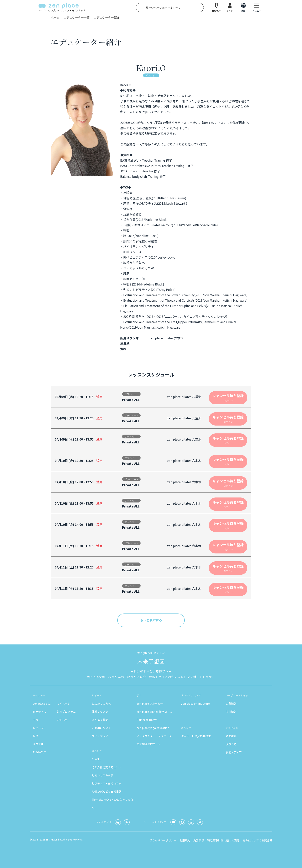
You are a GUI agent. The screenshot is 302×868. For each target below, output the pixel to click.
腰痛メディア (234, 752)
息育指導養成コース (149, 744)
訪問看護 (231, 736)
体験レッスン (100, 712)
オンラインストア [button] (191, 695)
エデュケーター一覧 (77, 17)
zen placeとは (42, 704)
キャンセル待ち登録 (228, 398)
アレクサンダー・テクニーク (154, 736)
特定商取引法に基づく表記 (223, 840)
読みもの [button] (97, 751)
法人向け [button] (186, 728)
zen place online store (195, 704)
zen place (39, 695)
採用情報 (231, 712)
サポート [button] (97, 695)
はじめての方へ (101, 704)
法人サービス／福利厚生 (196, 736)
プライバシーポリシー (163, 840)
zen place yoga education (153, 728)
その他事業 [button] (232, 728)
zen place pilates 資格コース (154, 712)
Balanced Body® (147, 720)
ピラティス (39, 712)
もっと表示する (151, 620)
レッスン (38, 728)
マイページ (64, 704)
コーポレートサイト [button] (237, 695)
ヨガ (35, 720)
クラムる (231, 744)
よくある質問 (100, 720)
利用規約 (185, 840)
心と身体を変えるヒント (107, 767)
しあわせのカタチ (103, 775)
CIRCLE (97, 759)
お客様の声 (39, 752)
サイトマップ (100, 736)
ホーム (55, 17)
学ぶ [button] (139, 695)
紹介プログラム (66, 712)
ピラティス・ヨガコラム (107, 783)
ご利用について (101, 728)
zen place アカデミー (150, 704)
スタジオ (38, 744)
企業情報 (231, 704)
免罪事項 (199, 840)
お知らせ (62, 720)
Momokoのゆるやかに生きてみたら (112, 804)
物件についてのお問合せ (258, 840)
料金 (35, 736)
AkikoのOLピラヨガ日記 (107, 791)
